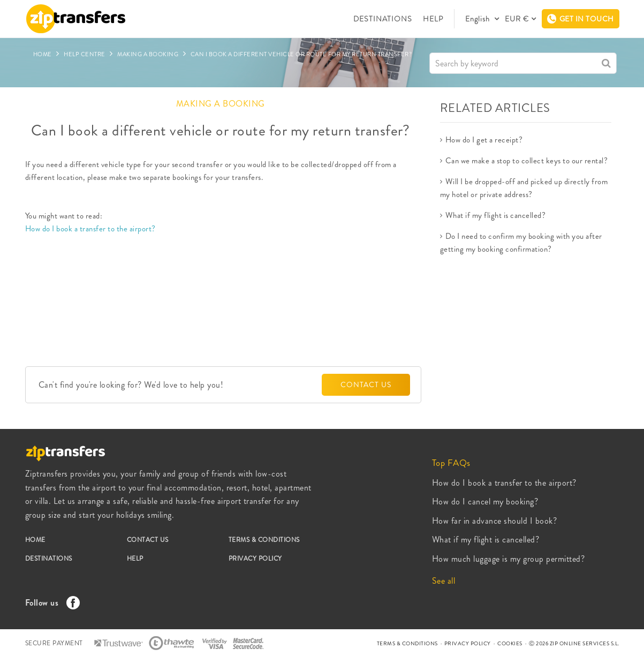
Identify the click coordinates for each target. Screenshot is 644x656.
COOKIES (510, 643)
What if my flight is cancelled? (496, 215)
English (479, 19)
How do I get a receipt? (484, 140)
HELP (433, 19)
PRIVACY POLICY (255, 559)
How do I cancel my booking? (485, 502)
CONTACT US (366, 384)
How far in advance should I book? (495, 521)
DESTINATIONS (383, 19)
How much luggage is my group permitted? (509, 559)
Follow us (50, 603)
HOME (35, 540)
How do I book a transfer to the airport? (90, 229)
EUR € (517, 19)
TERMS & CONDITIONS (264, 540)
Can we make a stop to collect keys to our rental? (527, 161)
